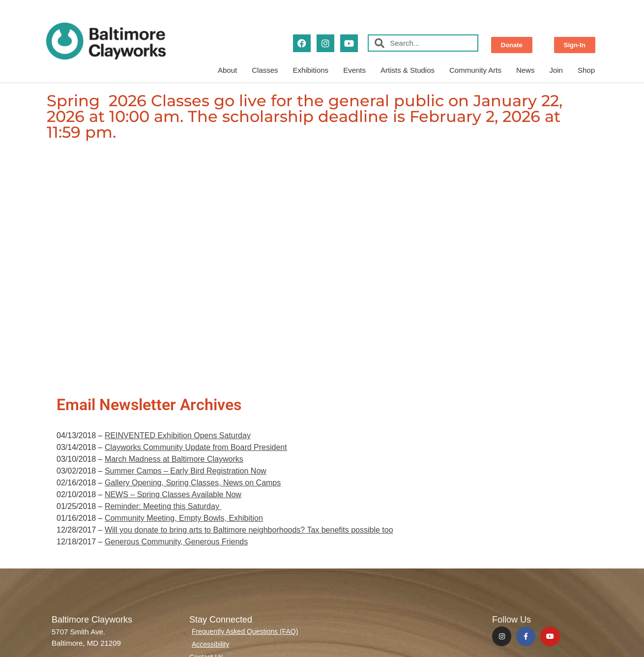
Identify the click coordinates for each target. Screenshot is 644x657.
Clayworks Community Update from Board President (196, 447)
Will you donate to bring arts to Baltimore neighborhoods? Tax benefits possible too (249, 530)
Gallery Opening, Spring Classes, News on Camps (193, 483)
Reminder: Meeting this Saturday (163, 506)
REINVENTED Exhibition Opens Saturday (178, 435)
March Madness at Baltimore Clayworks (174, 459)
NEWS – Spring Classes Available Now (173, 494)
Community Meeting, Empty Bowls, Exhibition (184, 518)
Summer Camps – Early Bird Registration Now (186, 471)
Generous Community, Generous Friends (176, 542)
